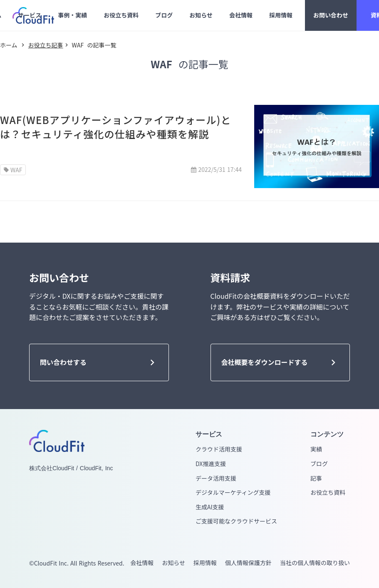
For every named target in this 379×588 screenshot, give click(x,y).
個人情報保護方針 (248, 563)
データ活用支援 (216, 478)
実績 (316, 449)
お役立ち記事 (46, 45)
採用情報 (205, 563)
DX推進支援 (211, 464)
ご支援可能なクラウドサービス (236, 521)
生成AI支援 (210, 507)
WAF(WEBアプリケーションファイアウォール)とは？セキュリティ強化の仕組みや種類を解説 (116, 127)
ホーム (9, 45)
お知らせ (173, 563)
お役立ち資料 (328, 492)
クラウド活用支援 (219, 449)
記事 (316, 478)
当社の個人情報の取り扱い (315, 563)
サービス (209, 434)
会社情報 (142, 563)
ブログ (319, 464)
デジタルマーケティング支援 (233, 492)
